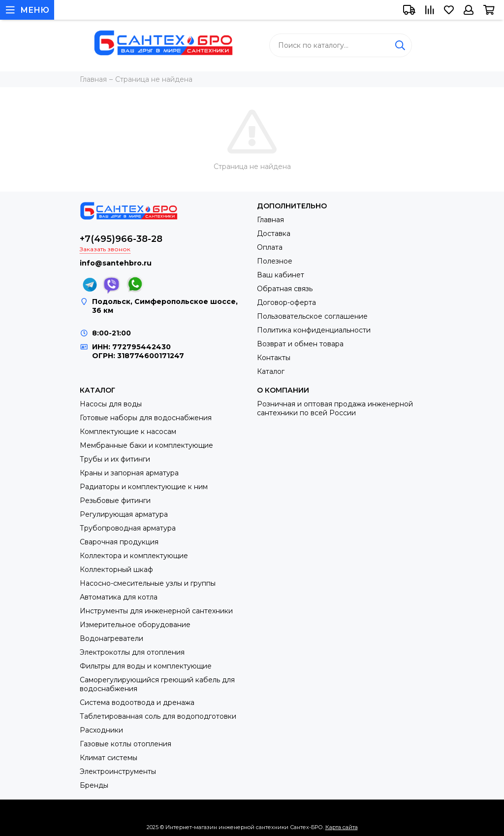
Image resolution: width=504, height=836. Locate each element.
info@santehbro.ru (116, 263)
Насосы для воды (111, 404)
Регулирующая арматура (124, 514)
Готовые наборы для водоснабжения (146, 418)
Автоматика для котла (119, 597)
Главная (270, 220)
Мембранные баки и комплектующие (146, 445)
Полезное (275, 261)
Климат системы (109, 758)
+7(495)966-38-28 (121, 239)
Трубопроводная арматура (128, 528)
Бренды (94, 785)
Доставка (274, 234)
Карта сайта (342, 827)
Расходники (101, 730)
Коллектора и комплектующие (134, 556)
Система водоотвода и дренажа (137, 702)
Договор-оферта (286, 302)
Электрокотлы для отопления (132, 652)
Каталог (271, 371)
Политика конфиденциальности (314, 330)
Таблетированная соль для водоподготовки (158, 716)
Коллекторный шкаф (116, 569)
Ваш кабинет (281, 275)
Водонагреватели (111, 638)
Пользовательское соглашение (312, 316)
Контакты (274, 358)
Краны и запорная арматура (129, 473)
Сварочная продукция (119, 542)
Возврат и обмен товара (300, 344)
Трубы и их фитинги (115, 459)
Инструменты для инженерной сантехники (156, 611)
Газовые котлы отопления (126, 744)
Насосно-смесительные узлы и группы (148, 583)
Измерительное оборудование (135, 625)
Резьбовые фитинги (115, 501)
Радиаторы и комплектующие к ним (144, 487)
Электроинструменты (118, 771)
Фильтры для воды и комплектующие (146, 666)
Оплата (270, 247)
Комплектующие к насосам (128, 432)
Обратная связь (285, 289)
